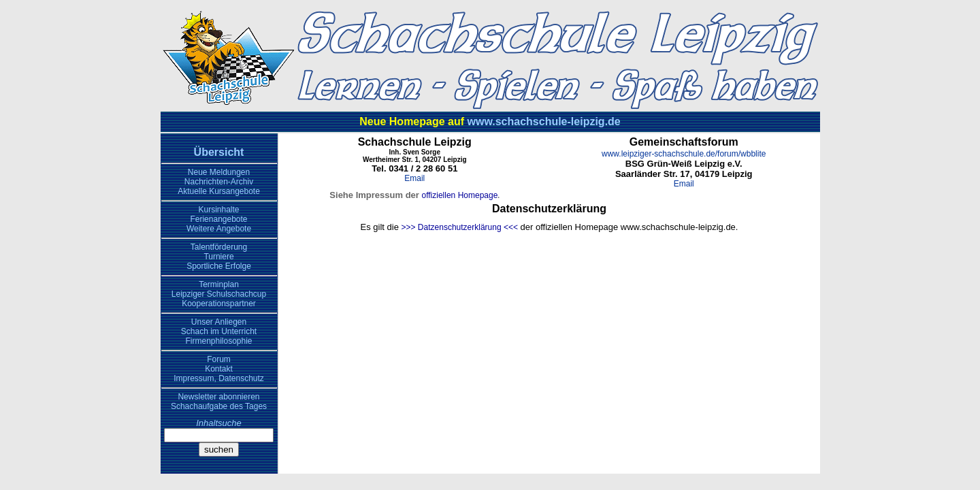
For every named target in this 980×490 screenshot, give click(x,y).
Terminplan (219, 284)
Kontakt (219, 369)
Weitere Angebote (219, 229)
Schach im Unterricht (219, 331)
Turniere (218, 257)
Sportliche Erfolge (219, 266)
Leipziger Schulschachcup (219, 294)
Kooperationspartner (219, 304)
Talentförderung (219, 247)
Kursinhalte (218, 210)
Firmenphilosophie (218, 341)
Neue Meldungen (219, 172)
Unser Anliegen (219, 322)
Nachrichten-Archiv (219, 182)
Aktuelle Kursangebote (219, 191)
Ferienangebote (218, 219)
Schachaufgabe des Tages (219, 406)
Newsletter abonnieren (218, 397)
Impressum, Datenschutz (219, 378)
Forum (219, 359)
